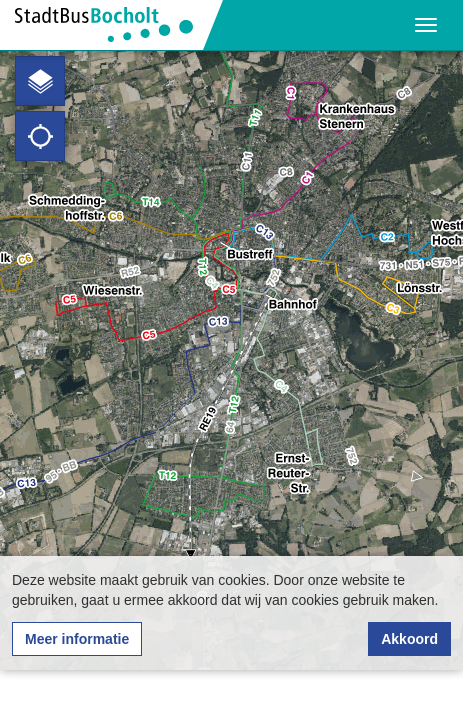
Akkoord (409, 639)
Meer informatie (77, 639)
